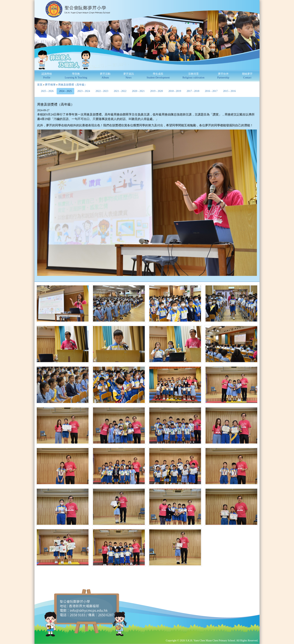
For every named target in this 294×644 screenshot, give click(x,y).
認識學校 (47, 76)
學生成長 (158, 76)
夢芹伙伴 (223, 76)
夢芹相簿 (50, 85)
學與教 (76, 76)
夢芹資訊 (129, 76)
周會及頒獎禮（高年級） (73, 85)
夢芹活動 (105, 76)
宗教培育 (193, 76)
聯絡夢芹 (247, 76)
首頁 (40, 85)
